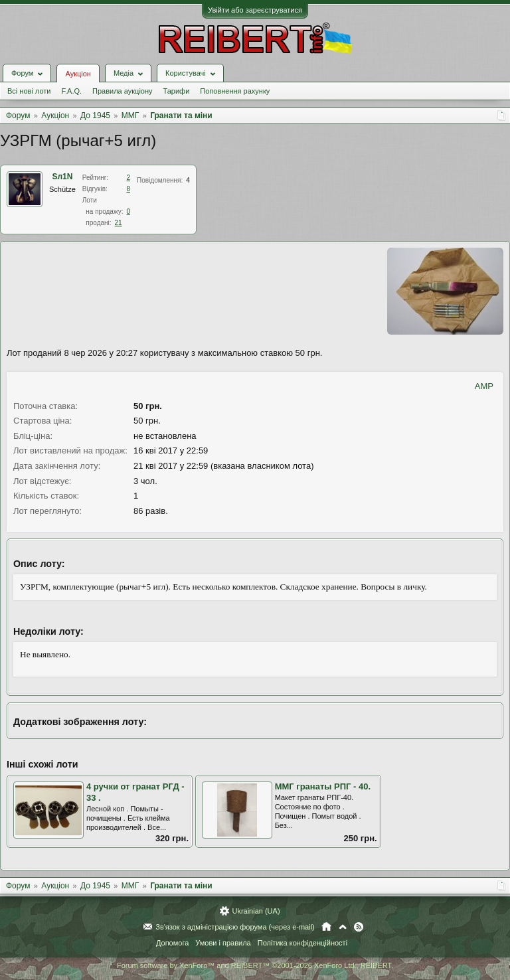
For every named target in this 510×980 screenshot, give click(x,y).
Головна (326, 927)
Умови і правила (223, 943)
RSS (359, 927)
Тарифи (177, 91)
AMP (484, 386)
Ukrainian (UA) (256, 911)
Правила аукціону (122, 91)
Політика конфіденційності (302, 943)
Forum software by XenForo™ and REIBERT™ (255, 965)
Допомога (172, 943)
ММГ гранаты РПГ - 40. (323, 786)
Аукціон (78, 74)
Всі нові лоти (29, 91)
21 (119, 223)
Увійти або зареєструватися (255, 10)
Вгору (343, 927)
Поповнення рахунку (235, 91)
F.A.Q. (71, 91)
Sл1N (62, 177)
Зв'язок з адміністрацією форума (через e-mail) (235, 927)
